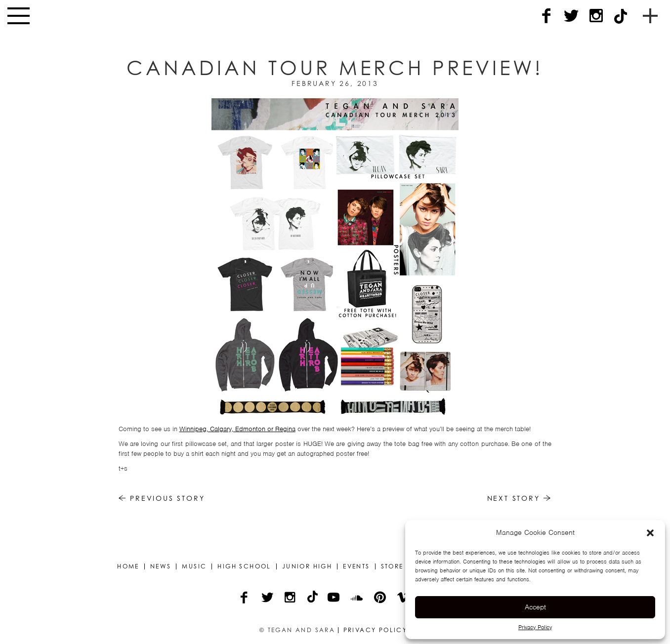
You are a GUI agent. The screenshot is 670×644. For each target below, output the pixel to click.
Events (356, 566)
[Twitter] (571, 16)
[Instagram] (596, 16)
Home (128, 566)
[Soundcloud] (357, 599)
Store (392, 566)
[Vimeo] (404, 599)
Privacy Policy (535, 627)
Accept (535, 607)
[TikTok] (621, 16)
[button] (650, 533)
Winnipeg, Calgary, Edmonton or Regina (237, 429)
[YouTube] (334, 599)
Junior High (307, 566)
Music (194, 566)
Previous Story (162, 498)
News (161, 566)
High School (244, 566)
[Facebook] (546, 16)
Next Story (520, 498)
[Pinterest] (381, 599)
